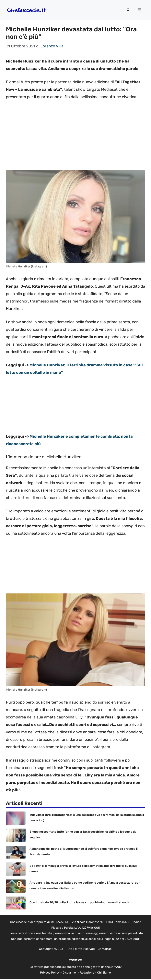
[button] (128, 10)
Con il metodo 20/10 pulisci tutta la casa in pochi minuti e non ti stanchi (79, 902)
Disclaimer (70, 973)
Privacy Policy (50, 973)
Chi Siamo (104, 973)
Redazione (87, 973)
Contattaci (105, 949)
